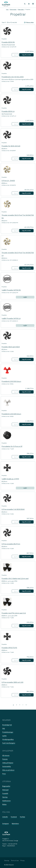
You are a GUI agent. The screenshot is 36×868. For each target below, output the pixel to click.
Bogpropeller (13, 9)
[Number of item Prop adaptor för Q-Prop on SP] (15, 457)
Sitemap (7, 861)
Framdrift (5, 793)
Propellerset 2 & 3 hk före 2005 (13, 77)
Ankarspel (5, 790)
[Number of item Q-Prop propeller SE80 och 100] (15, 695)
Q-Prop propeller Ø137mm (11, 544)
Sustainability (7, 766)
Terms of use (15, 861)
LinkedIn (5, 817)
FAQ (4, 728)
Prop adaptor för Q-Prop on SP (12, 446)
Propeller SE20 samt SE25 (11, 347)
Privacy (23, 861)
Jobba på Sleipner (8, 763)
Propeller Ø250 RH (8, 42)
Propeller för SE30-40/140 (11, 146)
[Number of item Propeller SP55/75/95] (15, 660)
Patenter (5, 759)
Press (4, 774)
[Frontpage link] (6, 4)
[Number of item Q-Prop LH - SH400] (15, 193)
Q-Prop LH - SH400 (8, 181)
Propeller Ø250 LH (8, 111)
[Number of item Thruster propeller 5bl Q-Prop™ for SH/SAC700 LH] (15, 268)
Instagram (6, 824)
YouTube (22, 817)
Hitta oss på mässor (8, 770)
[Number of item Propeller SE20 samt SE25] (15, 360)
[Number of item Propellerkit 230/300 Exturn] (15, 392)
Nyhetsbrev (15, 824)
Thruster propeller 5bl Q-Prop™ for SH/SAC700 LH (18, 254)
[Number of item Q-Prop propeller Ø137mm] (15, 557)
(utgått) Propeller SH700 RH (11, 290)
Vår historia (6, 756)
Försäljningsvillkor (8, 739)
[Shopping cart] (29, 4)
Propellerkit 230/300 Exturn (11, 381)
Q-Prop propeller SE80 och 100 (12, 682)
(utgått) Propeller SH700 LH (11, 318)
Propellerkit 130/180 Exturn (11, 414)
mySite (4, 736)
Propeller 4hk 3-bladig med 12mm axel (15, 578)
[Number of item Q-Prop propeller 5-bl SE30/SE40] (15, 522)
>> (26, 705)
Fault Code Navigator (9, 743)
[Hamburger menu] (33, 4)
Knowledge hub (7, 725)
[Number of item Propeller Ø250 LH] (15, 124)
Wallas (4, 804)
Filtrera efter (29, 23)
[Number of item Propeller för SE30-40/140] (15, 159)
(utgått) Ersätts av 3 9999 (10, 479)
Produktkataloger (8, 732)
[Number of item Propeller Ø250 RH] (15, 55)
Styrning (5, 797)
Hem (7, 9)
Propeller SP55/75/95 (9, 648)
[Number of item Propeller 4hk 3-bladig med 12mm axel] (15, 591)
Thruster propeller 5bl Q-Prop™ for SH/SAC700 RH (18, 217)
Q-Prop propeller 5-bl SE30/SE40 (13, 509)
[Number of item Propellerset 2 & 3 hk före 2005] (15, 90)
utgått (25, 297)
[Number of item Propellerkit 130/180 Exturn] (15, 425)
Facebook (14, 817)
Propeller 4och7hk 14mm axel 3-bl (14, 613)
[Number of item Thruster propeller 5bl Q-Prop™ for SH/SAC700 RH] (15, 231)
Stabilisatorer (6, 801)
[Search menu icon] (25, 4)
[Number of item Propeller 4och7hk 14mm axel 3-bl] (15, 626)
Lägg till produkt (26, 55)
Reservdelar (21, 9)
